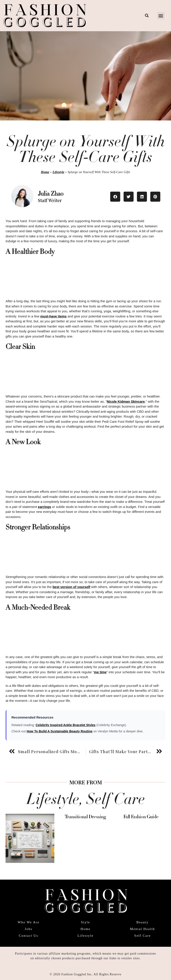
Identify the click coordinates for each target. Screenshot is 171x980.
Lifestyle (58, 172)
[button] (161, 16)
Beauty (143, 922)
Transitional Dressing (85, 817)
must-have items (53, 316)
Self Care (142, 936)
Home (45, 172)
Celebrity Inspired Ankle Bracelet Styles (66, 725)
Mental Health (142, 929)
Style (86, 922)
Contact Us (28, 936)
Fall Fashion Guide (141, 817)
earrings (44, 507)
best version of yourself (71, 587)
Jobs (29, 929)
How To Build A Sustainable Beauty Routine (60, 731)
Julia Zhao (51, 194)
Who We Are (28, 922)
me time (100, 672)
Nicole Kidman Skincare (126, 401)
